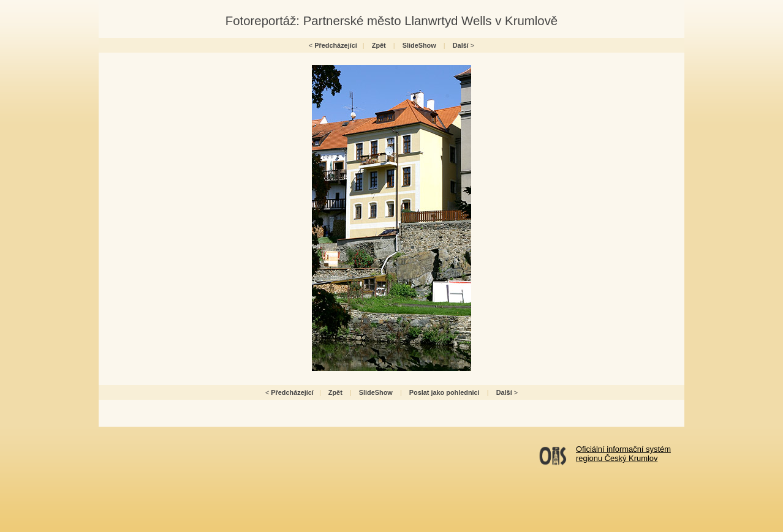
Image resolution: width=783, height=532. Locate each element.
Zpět (379, 45)
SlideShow (419, 45)
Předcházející (336, 45)
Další (461, 45)
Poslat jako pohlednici (444, 392)
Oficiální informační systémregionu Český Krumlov (623, 454)
